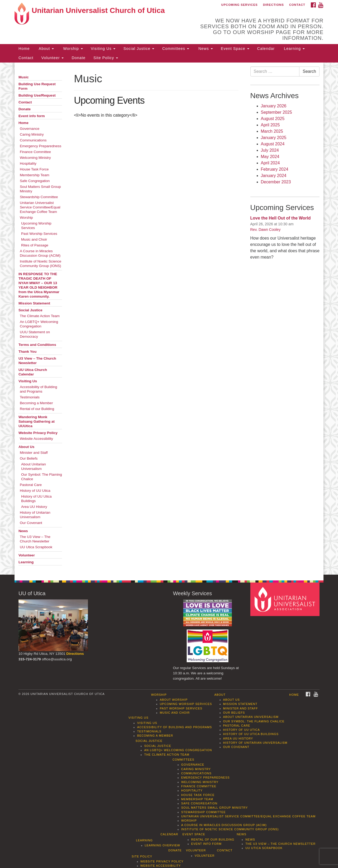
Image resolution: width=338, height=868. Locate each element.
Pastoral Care (31, 485)
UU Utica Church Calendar (33, 372)
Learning (294, 49)
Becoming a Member (36, 403)
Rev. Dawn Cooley (266, 230)
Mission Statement (34, 303)
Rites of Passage (35, 245)
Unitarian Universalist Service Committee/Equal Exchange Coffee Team (40, 207)
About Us (26, 447)
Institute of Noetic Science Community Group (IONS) (41, 264)
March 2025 (272, 131)
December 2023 (276, 182)
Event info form (32, 116)
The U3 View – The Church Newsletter (35, 539)
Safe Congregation (35, 181)
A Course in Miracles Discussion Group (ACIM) (40, 253)
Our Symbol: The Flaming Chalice (42, 477)
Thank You (27, 352)
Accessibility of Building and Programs (38, 389)
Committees (176, 49)
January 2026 (274, 106)
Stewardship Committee (39, 197)
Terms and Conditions (37, 345)
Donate (78, 58)
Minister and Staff (34, 453)
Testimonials (30, 397)
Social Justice (139, 49)
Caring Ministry (32, 134)
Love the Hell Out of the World (281, 218)
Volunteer (53, 58)
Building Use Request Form (37, 86)
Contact (297, 5)
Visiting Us (103, 49)
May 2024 (270, 157)
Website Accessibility (36, 439)
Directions (273, 5)
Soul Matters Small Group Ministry (40, 189)
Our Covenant (31, 523)
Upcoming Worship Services (36, 226)
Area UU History (34, 507)
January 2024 (274, 176)
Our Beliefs (29, 458)
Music (24, 77)
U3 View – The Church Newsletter (37, 361)
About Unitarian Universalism (34, 466)
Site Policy (106, 58)
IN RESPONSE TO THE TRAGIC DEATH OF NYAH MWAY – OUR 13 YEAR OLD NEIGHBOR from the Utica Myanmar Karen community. (39, 285)
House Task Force (34, 169)
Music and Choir (34, 239)
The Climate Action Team (40, 316)
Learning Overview (162, 845)
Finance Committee (35, 152)
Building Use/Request (37, 95)
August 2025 (273, 119)
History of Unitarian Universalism (35, 515)
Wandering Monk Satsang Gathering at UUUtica (37, 421)
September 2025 (276, 112)
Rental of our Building (37, 409)
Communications (33, 140)
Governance (30, 129)
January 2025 (274, 138)
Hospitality (28, 163)
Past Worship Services (39, 234)
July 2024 (270, 150)
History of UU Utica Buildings (36, 499)
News (205, 49)
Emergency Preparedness (41, 146)
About (46, 49)
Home (24, 49)
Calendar (266, 49)
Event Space (235, 49)
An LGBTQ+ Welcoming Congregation (39, 324)
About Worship (174, 700)
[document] (169, 319)
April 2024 (270, 163)
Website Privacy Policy (38, 433)
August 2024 (273, 144)
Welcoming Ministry (35, 158)
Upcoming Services (240, 5)
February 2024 (275, 169)
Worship (72, 49)
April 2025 (270, 125)
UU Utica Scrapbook (36, 547)
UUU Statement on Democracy (35, 334)
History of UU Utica (35, 491)
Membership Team (35, 175)
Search (309, 71)
